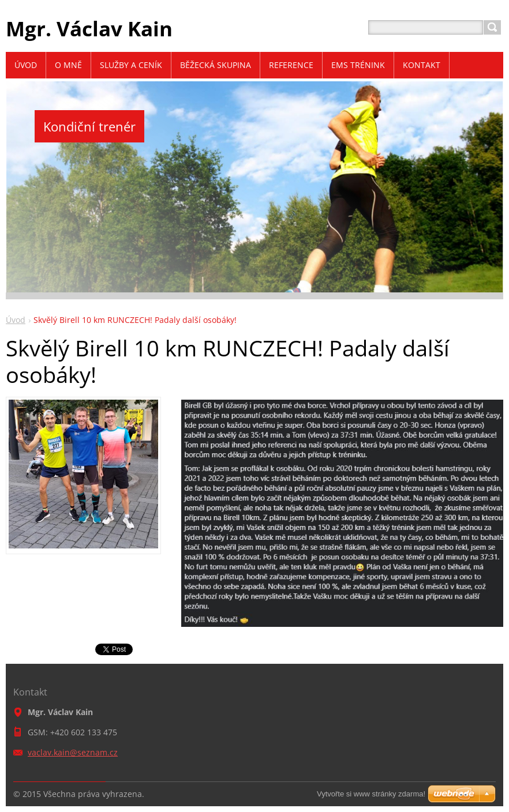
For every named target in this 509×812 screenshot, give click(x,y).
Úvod (16, 320)
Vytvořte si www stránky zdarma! (371, 794)
